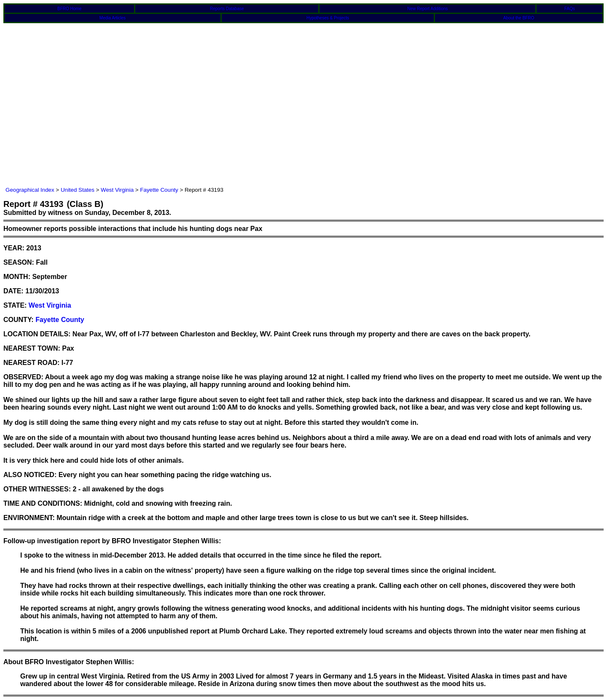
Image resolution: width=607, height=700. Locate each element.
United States (78, 190)
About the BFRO (519, 18)
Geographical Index (30, 190)
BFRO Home (69, 9)
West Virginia (117, 190)
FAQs (570, 9)
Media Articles (113, 18)
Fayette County (159, 190)
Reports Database (227, 9)
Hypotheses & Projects (328, 18)
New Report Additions (427, 9)
